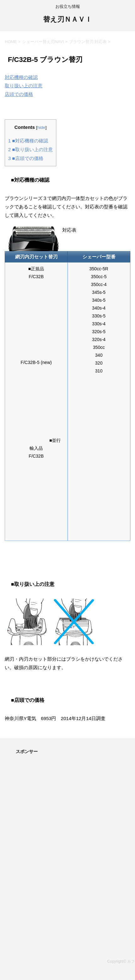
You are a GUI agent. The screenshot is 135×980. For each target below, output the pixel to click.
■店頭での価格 (26, 158)
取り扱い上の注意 (24, 86)
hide (42, 127)
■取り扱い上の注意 (31, 149)
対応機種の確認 (21, 77)
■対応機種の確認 (28, 141)
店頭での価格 (19, 94)
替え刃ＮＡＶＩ (67, 20)
